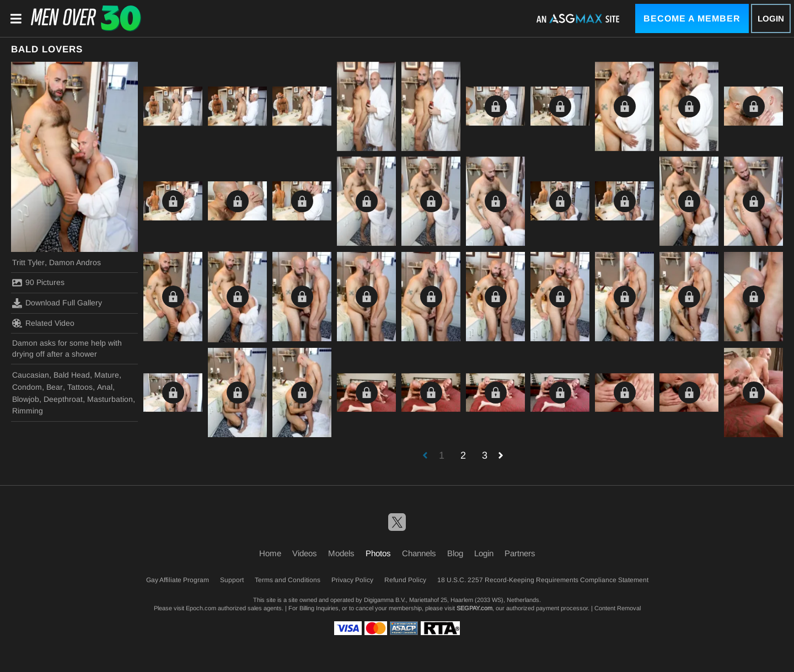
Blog (455, 553)
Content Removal (618, 608)
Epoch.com (201, 608)
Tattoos (80, 387)
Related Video (43, 323)
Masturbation (110, 399)
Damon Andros (75, 262)
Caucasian (31, 375)
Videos (305, 553)
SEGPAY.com (474, 608)
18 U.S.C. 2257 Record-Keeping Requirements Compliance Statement (543, 580)
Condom (27, 387)
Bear (55, 387)
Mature (107, 375)
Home (270, 553)
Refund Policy (405, 580)
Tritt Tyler (28, 262)
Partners (520, 553)
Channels (419, 553)
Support (232, 580)
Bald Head (72, 375)
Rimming (28, 411)
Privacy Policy (352, 580)
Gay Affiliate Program (178, 580)
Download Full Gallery (57, 303)
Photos (378, 553)
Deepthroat (63, 399)
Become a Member (692, 18)
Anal (105, 387)
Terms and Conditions (288, 580)
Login (771, 18)
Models (341, 553)
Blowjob (26, 399)
